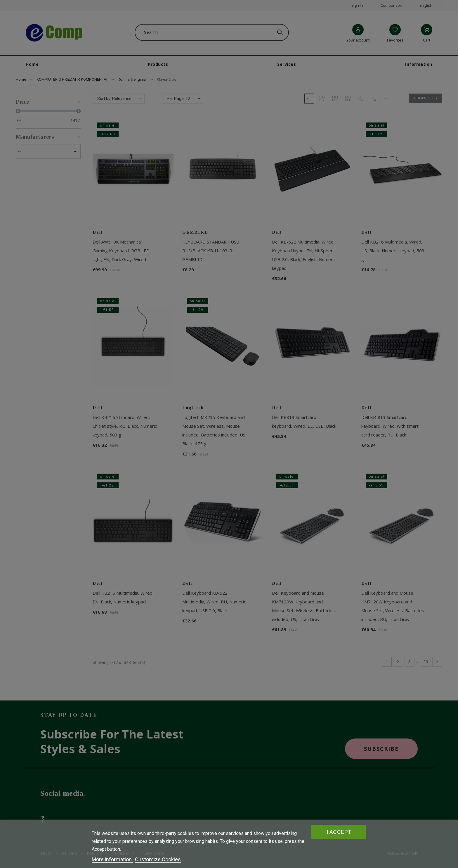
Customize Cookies (158, 859)
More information (112, 859)
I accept (339, 832)
